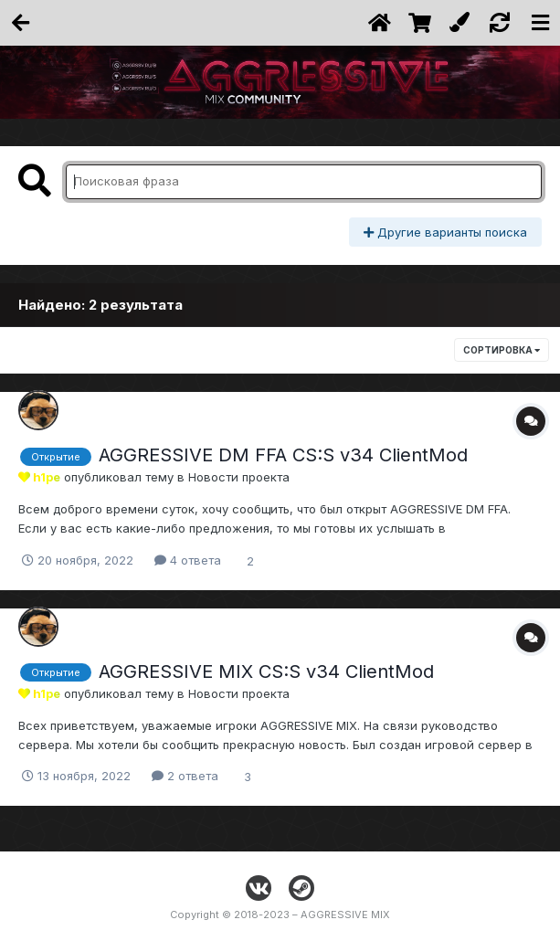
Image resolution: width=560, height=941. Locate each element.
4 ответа (188, 560)
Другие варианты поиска (445, 232)
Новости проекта (239, 477)
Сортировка (502, 350)
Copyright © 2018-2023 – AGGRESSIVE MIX (280, 915)
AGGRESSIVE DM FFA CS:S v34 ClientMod (283, 455)
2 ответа (185, 776)
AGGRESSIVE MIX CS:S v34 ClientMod (266, 671)
